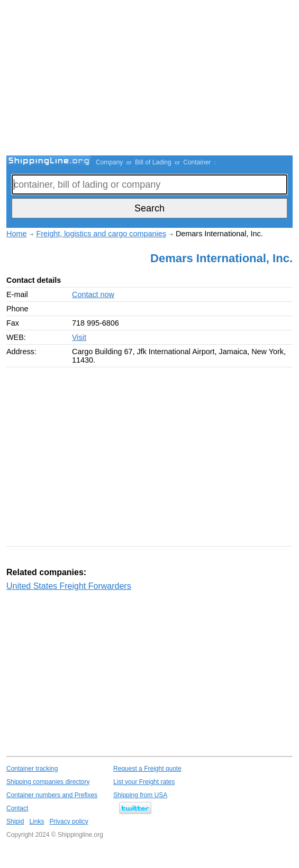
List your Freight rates (144, 782)
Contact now (93, 294)
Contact (17, 808)
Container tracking (32, 769)
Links (37, 821)
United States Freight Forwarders (69, 586)
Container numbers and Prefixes (52, 795)
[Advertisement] (153, 79)
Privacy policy (69, 821)
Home (16, 234)
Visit (79, 337)
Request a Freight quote (147, 769)
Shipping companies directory (48, 782)
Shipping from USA (140, 795)
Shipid (15, 821)
